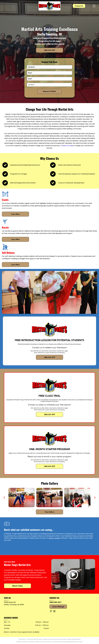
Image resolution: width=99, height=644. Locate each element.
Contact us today (67, 146)
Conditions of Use (47, 639)
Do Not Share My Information (34, 639)
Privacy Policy (22, 639)
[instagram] (54, 611)
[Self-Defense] (5, 250)
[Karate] (5, 224)
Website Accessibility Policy (74, 639)
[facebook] (51, 611)
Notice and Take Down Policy (59, 639)
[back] (4, 498)
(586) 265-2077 (55, 602)
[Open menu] (94, 6)
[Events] (5, 197)
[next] (95, 498)
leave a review (54, 538)
